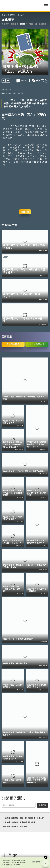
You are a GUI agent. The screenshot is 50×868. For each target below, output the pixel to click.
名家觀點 (23, 822)
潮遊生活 (23, 818)
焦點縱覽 (15, 822)
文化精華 (11, 15)
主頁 (3, 15)
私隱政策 (9, 864)
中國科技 (6, 818)
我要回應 (25, 212)
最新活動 (23, 827)
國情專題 (32, 822)
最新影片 (15, 827)
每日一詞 (33, 24)
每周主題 (6, 827)
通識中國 (32, 818)
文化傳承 (5, 24)
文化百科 (21, 15)
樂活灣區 (15, 818)
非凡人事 (40, 818)
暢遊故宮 (42, 24)
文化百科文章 (9, 225)
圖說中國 (15, 24)
